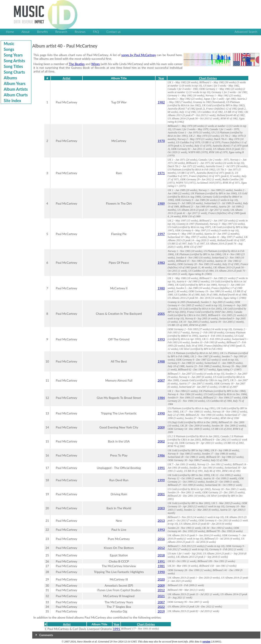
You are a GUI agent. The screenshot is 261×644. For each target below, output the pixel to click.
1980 (161, 288)
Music (9, 44)
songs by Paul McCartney (139, 55)
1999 (161, 480)
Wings (96, 64)
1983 (161, 263)
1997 (161, 234)
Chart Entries (208, 78)
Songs (9, 49)
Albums (10, 78)
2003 (161, 508)
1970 (161, 141)
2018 (161, 555)
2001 (161, 494)
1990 (161, 413)
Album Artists (16, 89)
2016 (161, 539)
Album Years (15, 83)
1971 (161, 173)
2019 (161, 611)
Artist (66, 78)
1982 (161, 102)
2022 (161, 607)
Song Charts (14, 72)
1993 (161, 339)
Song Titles (13, 66)
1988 (161, 361)
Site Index (12, 101)
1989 (161, 203)
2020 (161, 579)
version (206, 642)
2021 (161, 596)
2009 (161, 427)
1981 (161, 566)
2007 (161, 380)
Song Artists (14, 61)
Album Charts (16, 95)
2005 (161, 314)
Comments (46, 635)
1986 (161, 455)
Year (161, 78)
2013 (161, 521)
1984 (161, 398)
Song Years (13, 55)
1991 (161, 468)
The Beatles (77, 64)
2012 (161, 548)
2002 (161, 441)
